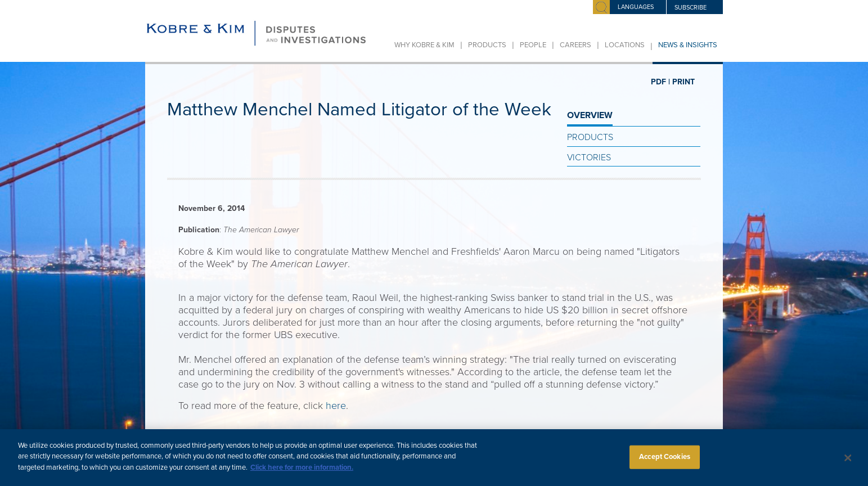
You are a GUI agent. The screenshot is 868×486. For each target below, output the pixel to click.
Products (487, 45)
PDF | (660, 82)
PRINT (683, 82)
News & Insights (688, 45)
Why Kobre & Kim (424, 45)
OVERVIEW (590, 115)
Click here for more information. (302, 472)
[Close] (848, 462)
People (533, 45)
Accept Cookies (665, 461)
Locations (625, 45)
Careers (575, 45)
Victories (589, 157)
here (336, 406)
